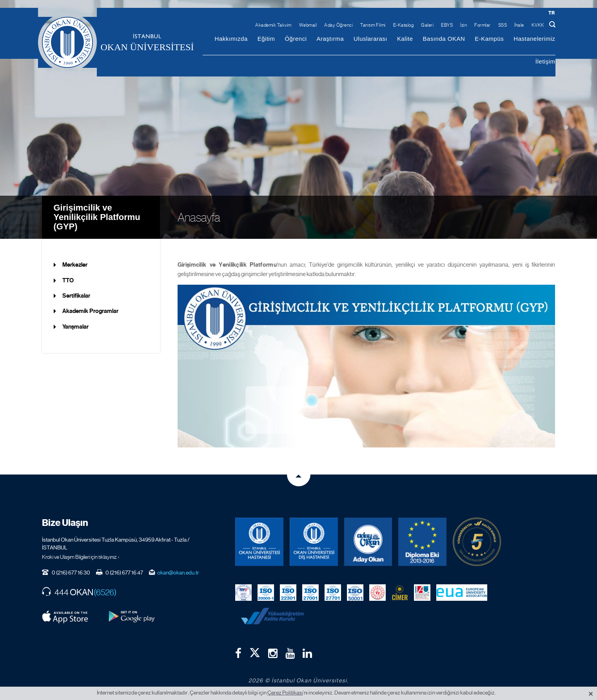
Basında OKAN (444, 39)
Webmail (308, 25)
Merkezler (75, 265)
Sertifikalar (76, 296)
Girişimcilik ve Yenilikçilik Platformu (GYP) (97, 217)
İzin (464, 25)
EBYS (447, 25)
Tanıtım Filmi (373, 25)
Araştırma (330, 39)
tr (552, 13)
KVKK (538, 25)
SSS (503, 25)
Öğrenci (296, 39)
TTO (68, 280)
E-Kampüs (489, 39)
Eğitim (266, 39)
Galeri (427, 25)
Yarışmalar (75, 327)
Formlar (483, 25)
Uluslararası (370, 39)
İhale (519, 25)
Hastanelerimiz (534, 39)
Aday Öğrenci (338, 25)
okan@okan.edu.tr (178, 573)
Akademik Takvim (273, 25)
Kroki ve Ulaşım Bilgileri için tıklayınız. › (81, 557)
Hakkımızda (231, 39)
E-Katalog (404, 25)
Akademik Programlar (90, 311)
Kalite (405, 39)
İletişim (545, 61)
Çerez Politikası (285, 693)
